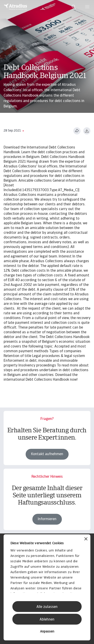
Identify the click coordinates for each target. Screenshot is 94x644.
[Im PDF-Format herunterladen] (87, 131)
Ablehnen (47, 620)
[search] (74, 7)
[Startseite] (16, 7)
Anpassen (47, 632)
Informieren (47, 519)
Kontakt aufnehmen (47, 454)
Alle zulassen (47, 607)
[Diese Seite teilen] (77, 131)
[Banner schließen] (86, 539)
